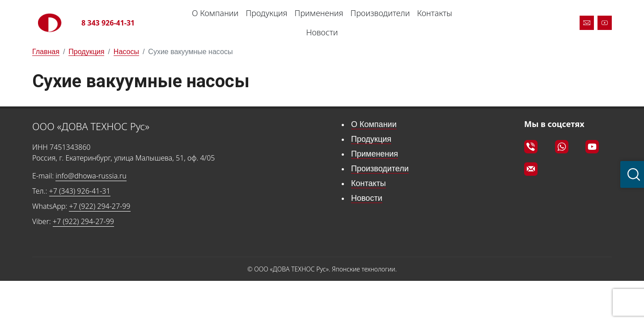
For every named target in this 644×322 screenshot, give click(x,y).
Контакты (434, 13)
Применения (319, 13)
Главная (46, 52)
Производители (380, 13)
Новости (322, 32)
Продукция (266, 13)
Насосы (126, 52)
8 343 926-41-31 (108, 23)
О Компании (215, 13)
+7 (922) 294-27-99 (100, 206)
